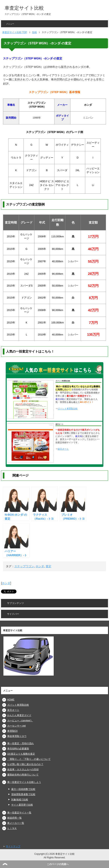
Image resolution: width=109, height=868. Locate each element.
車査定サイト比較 (24, 8)
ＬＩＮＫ (12, 828)
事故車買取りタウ (17, 736)
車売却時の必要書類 (18, 749)
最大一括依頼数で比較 (23, 789)
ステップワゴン (24, 566)
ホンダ (40, 566)
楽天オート (63, 449)
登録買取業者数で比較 (23, 794)
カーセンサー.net (16, 726)
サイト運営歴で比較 (22, 805)
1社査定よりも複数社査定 (21, 754)
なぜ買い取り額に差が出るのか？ (25, 764)
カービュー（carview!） (20, 721)
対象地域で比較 (20, 800)
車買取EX (12, 731)
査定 (48, 566)
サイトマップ (13, 846)
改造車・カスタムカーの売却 (23, 769)
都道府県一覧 (14, 818)
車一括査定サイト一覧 (19, 813)
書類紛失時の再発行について (23, 775)
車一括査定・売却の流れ (21, 743)
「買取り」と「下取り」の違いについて (29, 759)
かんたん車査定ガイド (19, 715)
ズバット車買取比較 (68, 409)
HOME (11, 700)
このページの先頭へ (58, 864)
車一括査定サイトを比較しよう (24, 782)
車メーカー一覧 (16, 823)
